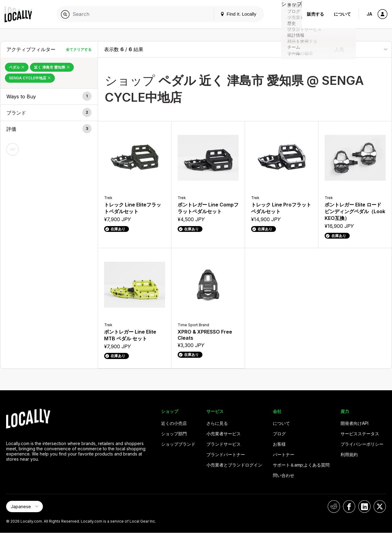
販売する (315, 14)
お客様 (279, 444)
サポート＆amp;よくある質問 (301, 465)
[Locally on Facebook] (349, 507)
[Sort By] (361, 49)
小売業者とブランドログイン (234, 465)
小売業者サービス (224, 434)
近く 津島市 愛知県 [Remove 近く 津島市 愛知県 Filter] (52, 67)
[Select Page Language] (24, 507)
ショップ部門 (174, 434)
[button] (49, 96)
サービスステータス (360, 434)
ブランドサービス (224, 444)
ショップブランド (178, 444)
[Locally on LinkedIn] (364, 507)
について (342, 14)
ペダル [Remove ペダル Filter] (17, 67)
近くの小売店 (174, 423)
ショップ (288, 14)
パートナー (284, 454)
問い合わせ (284, 475)
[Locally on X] (380, 507)
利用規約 (349, 454)
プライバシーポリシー (362, 444)
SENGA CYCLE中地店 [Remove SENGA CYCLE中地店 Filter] (30, 78)
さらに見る (217, 423)
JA (369, 14)
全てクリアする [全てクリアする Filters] (79, 49)
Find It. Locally (232, 14)
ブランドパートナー (226, 454)
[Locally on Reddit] (334, 507)
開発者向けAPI (354, 423)
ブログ (279, 434)
